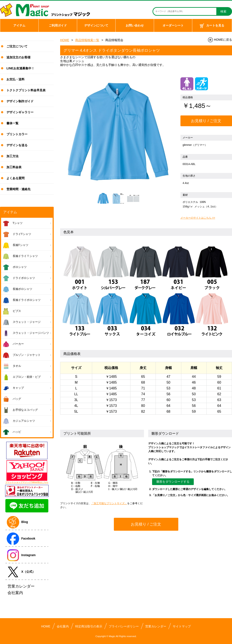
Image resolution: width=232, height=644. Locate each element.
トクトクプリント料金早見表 (26, 90)
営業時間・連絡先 (18, 189)
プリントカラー (17, 134)
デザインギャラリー (20, 112)
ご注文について (17, 46)
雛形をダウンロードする (173, 482)
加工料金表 (14, 167)
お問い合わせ (135, 25)
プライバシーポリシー (124, 626)
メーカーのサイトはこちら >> (198, 218)
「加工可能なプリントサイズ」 (109, 503)
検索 (223, 11)
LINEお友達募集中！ (20, 68)
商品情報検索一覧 (87, 40)
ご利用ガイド (58, 25)
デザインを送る (17, 145)
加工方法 (12, 156)
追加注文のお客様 (18, 57)
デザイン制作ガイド (20, 101)
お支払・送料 (15, 79)
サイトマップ (182, 626)
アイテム (19, 25)
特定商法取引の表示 (89, 626)
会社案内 (63, 626)
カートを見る (212, 26)
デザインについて (96, 25)
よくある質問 (15, 178)
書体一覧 (12, 123)
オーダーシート (173, 25)
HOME (65, 40)
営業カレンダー (156, 626)
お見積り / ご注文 (206, 121)
